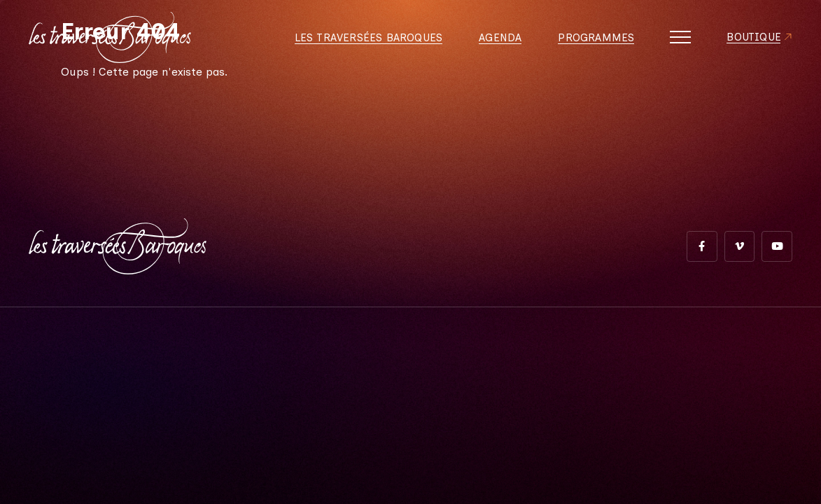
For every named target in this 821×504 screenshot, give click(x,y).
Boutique (752, 42)
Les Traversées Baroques (363, 42)
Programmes (593, 42)
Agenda (496, 42)
